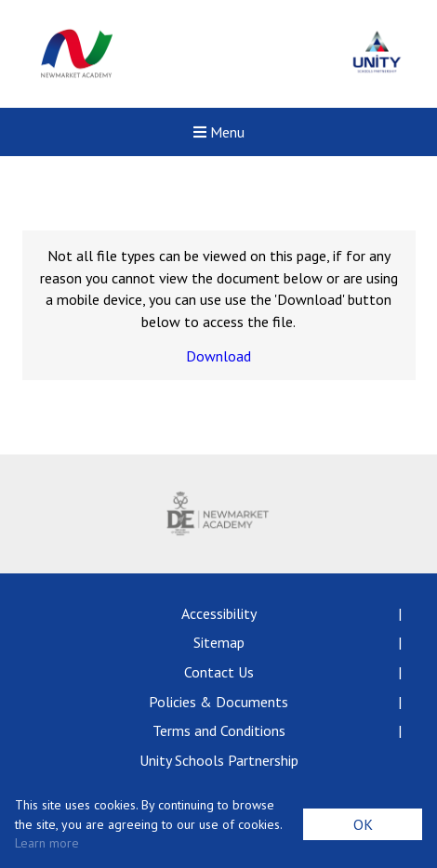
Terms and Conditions (219, 730)
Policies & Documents (218, 702)
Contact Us (219, 672)
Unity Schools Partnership (219, 760)
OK (363, 824)
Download (218, 356)
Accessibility (219, 613)
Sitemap (219, 642)
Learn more (47, 843)
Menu (219, 132)
